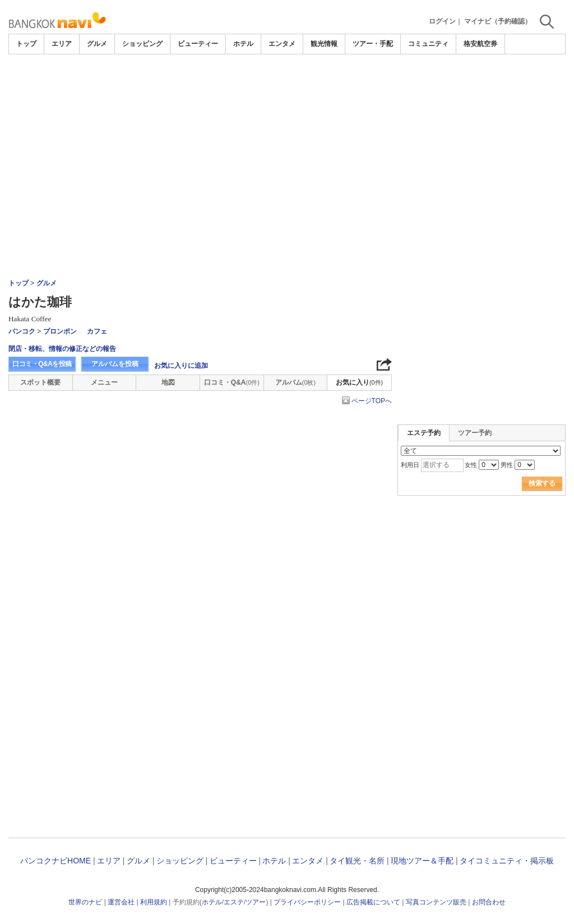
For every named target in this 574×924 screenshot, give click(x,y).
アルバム (295, 382)
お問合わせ (489, 902)
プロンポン (60, 331)
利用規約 (154, 902)
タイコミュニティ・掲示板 (507, 861)
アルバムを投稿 (115, 364)
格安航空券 (480, 44)
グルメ (97, 44)
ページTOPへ (372, 401)
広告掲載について (373, 902)
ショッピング (142, 44)
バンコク (22, 331)
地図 (168, 382)
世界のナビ (85, 902)
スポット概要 (40, 382)
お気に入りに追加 (181, 366)
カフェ (97, 331)
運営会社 (121, 902)
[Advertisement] (287, 85)
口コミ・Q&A (232, 382)
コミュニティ (428, 44)
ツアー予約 (475, 433)
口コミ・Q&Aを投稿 (42, 364)
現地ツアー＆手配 (422, 861)
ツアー (256, 902)
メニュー (104, 382)
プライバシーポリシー (307, 902)
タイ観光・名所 (357, 861)
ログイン (442, 21)
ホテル (243, 44)
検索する (542, 483)
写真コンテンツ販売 (436, 902)
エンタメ (282, 44)
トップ (26, 44)
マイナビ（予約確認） (498, 21)
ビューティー (198, 44)
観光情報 (324, 44)
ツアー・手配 (373, 44)
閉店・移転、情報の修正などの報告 (62, 349)
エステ (234, 902)
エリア (62, 44)
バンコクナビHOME (55, 861)
